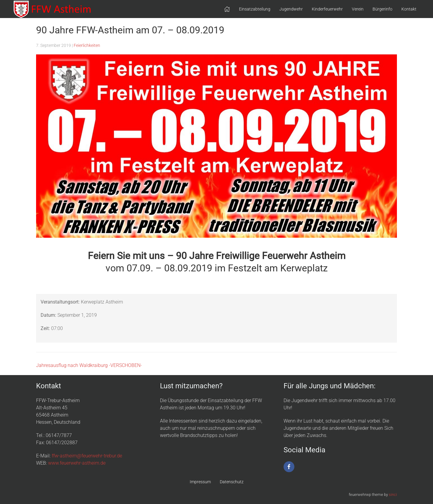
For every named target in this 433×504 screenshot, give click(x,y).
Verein (358, 9)
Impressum (200, 482)
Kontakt (409, 9)
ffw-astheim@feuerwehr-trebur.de (87, 456)
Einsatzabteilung (255, 9)
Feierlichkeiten (87, 45)
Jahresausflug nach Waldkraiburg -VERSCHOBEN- (89, 365)
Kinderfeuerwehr (327, 9)
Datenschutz (232, 482)
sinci (393, 495)
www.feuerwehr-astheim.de (77, 463)
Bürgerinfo (382, 9)
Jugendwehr (291, 9)
